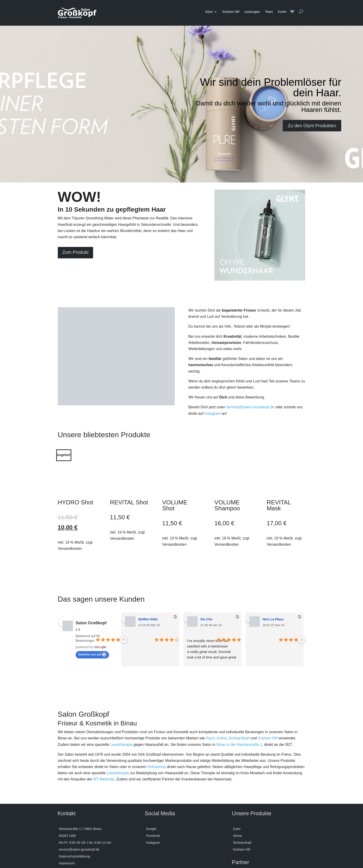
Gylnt (237, 797)
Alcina (237, 804)
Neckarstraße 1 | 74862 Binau (80, 797)
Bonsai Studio (243, 845)
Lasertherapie (121, 712)
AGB (62, 859)
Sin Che (206, 587)
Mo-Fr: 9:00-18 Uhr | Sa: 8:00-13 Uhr (85, 811)
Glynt (209, 12)
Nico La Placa (273, 587)
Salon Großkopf (91, 591)
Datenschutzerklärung (75, 825)
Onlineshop (157, 735)
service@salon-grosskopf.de (79, 818)
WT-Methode (104, 747)
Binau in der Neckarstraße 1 (239, 712)
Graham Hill (231, 12)
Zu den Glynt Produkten (312, 126)
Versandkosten (70, 517)
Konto (282, 12)
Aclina (222, 706)
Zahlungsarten (69, 852)
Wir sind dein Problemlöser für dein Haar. (271, 87)
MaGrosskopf (243, 855)
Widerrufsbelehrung (73, 845)
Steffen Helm (148, 587)
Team (269, 12)
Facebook (153, 804)
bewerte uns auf (92, 623)
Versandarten (68, 838)
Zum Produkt (75, 252)
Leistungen (252, 12)
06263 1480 (67, 804)
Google (151, 797)
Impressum (67, 831)
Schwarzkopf (239, 706)
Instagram (212, 413)
